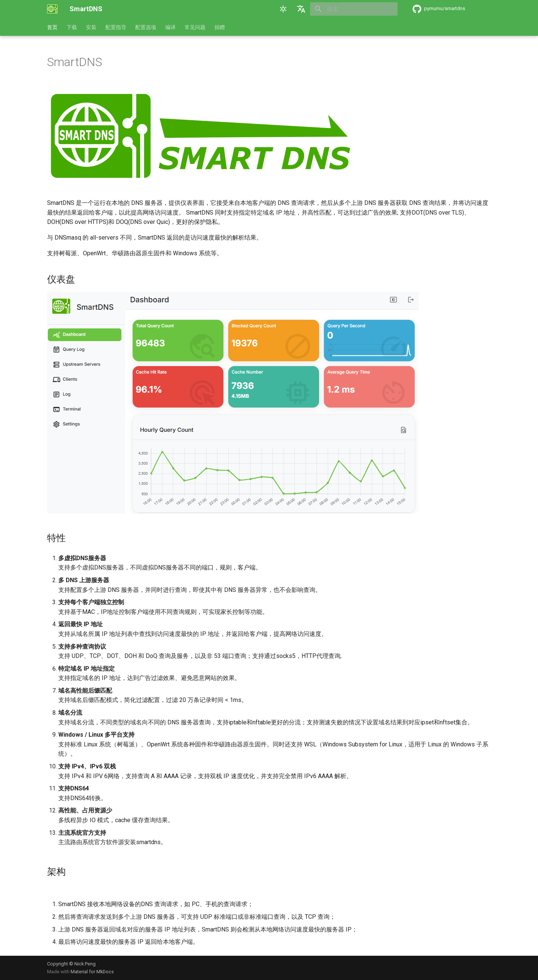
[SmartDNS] (52, 9)
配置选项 (146, 27)
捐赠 (220, 27)
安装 (91, 27)
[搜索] (354, 9)
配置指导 (116, 27)
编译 (170, 27)
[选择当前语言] (301, 9)
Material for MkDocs (92, 972)
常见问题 (195, 27)
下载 (72, 27)
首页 (52, 27)
